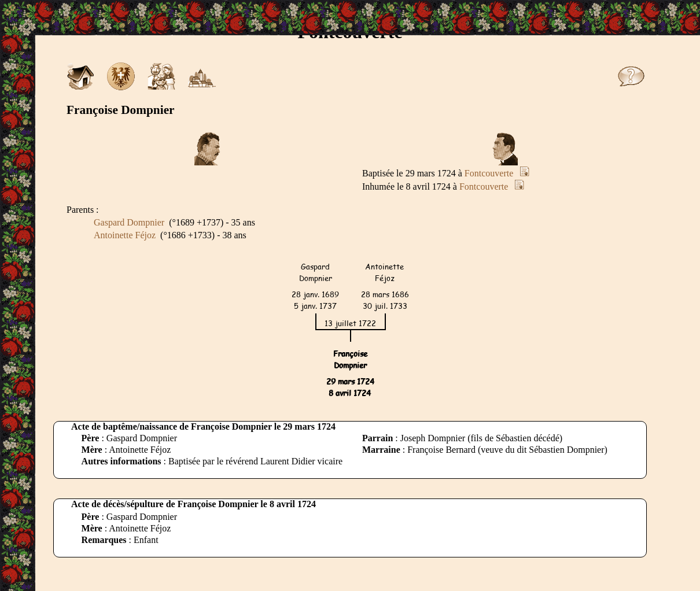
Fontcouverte (489, 173)
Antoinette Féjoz (125, 235)
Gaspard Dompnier (129, 222)
